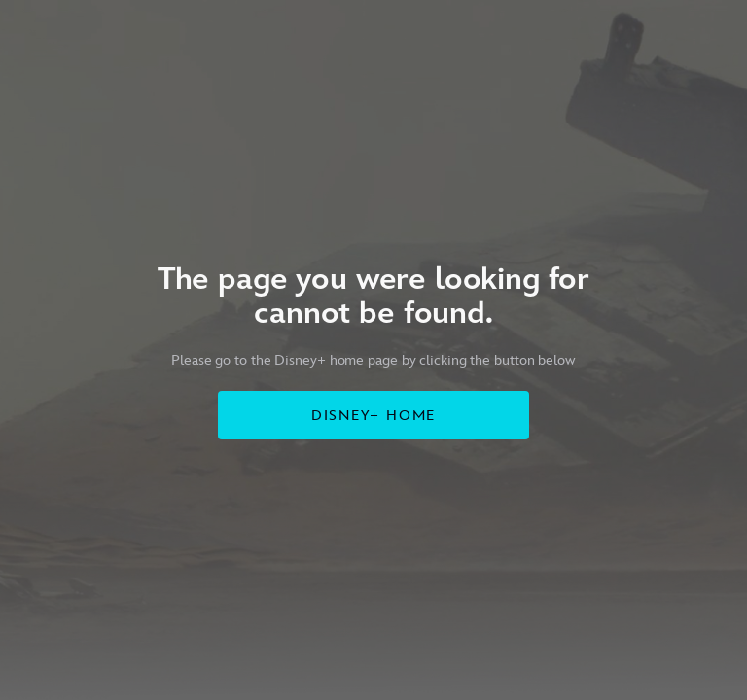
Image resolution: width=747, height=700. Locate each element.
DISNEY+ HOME (374, 416)
